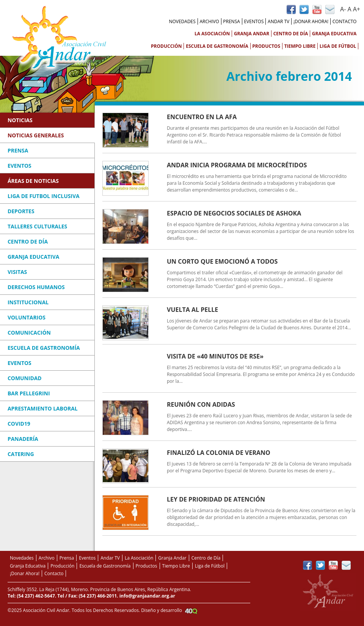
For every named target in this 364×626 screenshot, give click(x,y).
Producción (166, 46)
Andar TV (278, 21)
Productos (266, 46)
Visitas (17, 272)
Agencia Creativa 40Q (191, 611)
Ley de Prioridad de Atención (216, 499)
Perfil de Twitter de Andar (304, 9)
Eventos (254, 21)
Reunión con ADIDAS (201, 404)
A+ (357, 9)
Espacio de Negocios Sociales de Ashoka (234, 213)
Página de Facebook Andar (291, 9)
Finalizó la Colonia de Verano (219, 453)
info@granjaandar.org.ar (147, 596)
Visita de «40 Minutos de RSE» (215, 356)
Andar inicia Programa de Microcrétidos (237, 165)
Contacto (345, 21)
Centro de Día (291, 34)
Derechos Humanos (36, 287)
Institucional (28, 302)
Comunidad (25, 378)
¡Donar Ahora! (311, 21)
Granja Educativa (334, 34)
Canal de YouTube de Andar (317, 9)
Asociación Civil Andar (59, 38)
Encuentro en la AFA (202, 117)
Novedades (182, 21)
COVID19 (19, 424)
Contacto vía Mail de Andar (330, 9)
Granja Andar (252, 34)
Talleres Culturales (37, 226)
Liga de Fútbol (338, 46)
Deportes (21, 211)
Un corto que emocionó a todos (222, 261)
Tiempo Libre (300, 46)
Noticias (20, 120)
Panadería (23, 439)
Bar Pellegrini (29, 393)
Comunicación (29, 333)
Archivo (209, 21)
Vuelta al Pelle (192, 310)
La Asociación (212, 34)
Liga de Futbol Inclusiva (44, 196)
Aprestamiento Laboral (43, 408)
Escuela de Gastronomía (217, 46)
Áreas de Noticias (33, 181)
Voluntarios (27, 317)
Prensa (231, 21)
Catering (21, 454)
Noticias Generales (36, 135)
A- (343, 9)
